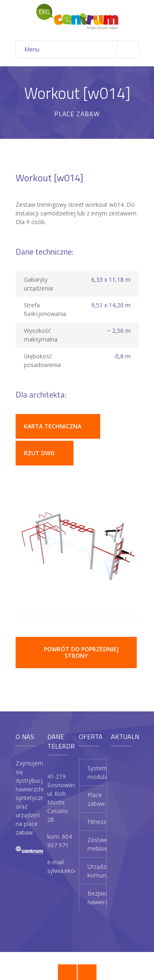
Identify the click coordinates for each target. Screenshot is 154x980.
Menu (81, 49)
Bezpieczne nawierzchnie (97, 898)
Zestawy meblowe (97, 844)
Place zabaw (96, 799)
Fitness (97, 822)
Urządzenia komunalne (97, 871)
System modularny (97, 772)
